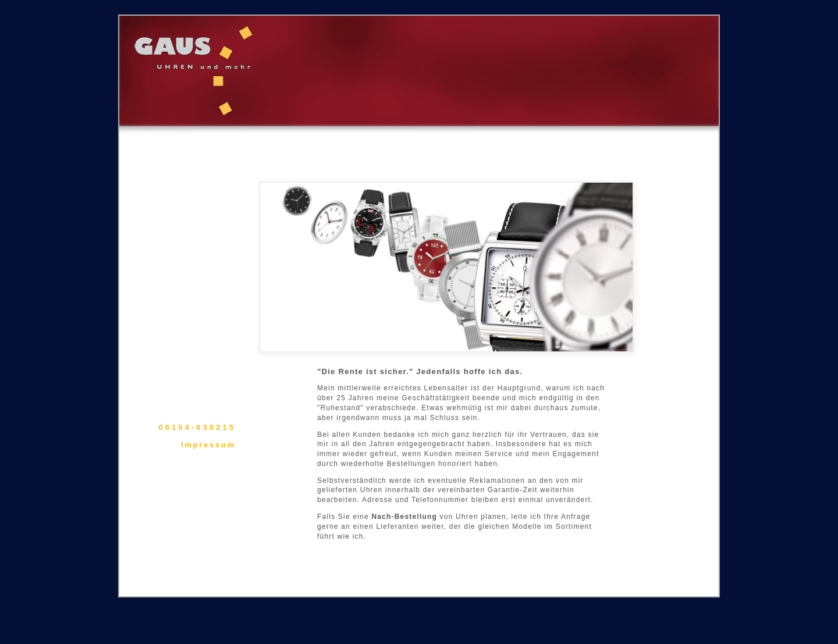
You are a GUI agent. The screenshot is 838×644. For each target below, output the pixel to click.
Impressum (208, 445)
